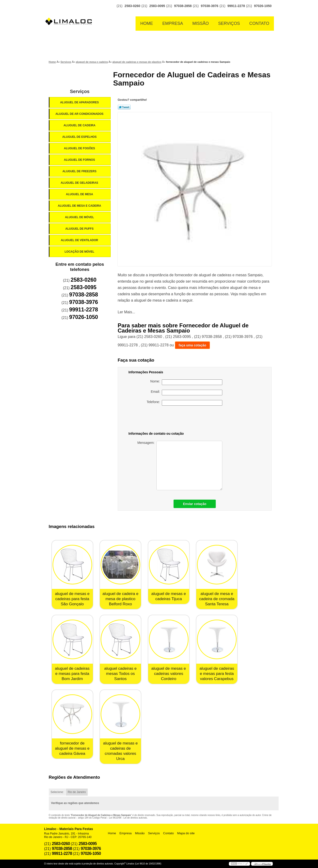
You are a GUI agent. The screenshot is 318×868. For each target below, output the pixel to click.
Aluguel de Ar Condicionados (80, 114)
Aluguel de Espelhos (80, 137)
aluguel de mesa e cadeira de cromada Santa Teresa (217, 599)
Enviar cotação (195, 504)
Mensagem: (180, 466)
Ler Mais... (127, 312)
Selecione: (57, 792)
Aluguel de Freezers (80, 171)
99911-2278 (236, 6)
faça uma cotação (193, 345)
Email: (187, 393)
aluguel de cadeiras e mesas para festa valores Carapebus (217, 674)
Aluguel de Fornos (80, 160)
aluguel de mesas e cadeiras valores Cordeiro (168, 674)
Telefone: (184, 403)
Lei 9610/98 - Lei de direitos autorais (128, 818)
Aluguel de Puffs (80, 229)
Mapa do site (186, 833)
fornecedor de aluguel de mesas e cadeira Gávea (72, 748)
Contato (259, 23)
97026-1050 (263, 6)
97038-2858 (183, 6)
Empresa (173, 23)
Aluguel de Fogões (80, 148)
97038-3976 (210, 6)
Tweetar (124, 107)
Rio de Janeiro (77, 792)
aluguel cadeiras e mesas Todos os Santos (121, 674)
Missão (201, 23)
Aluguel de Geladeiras (80, 183)
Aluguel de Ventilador (80, 240)
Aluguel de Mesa (80, 194)
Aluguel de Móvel (80, 217)
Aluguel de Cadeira (80, 125)
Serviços (229, 23)
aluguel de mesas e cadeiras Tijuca (168, 596)
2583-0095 (157, 6)
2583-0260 (132, 6)
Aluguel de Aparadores (80, 102)
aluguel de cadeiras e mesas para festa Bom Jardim (72, 674)
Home (147, 23)
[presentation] (189, 419)
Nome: (186, 382)
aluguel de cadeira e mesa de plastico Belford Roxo (120, 599)
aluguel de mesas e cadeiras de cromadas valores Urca (120, 751)
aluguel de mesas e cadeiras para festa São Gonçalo (72, 599)
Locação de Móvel (80, 252)
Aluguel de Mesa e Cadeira (80, 206)
